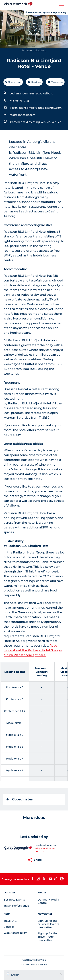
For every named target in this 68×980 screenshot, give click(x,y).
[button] (50, 4)
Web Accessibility (15, 933)
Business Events (14, 900)
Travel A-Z (10, 921)
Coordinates (20, 799)
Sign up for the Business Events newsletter (48, 924)
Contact (9, 927)
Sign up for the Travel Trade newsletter (48, 937)
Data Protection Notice (34, 965)
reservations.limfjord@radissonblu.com (36, 108)
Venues (56, 122)
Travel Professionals (17, 906)
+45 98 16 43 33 (20, 101)
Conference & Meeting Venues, (31, 122)
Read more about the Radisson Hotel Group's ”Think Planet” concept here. (33, 650)
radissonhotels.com (23, 115)
